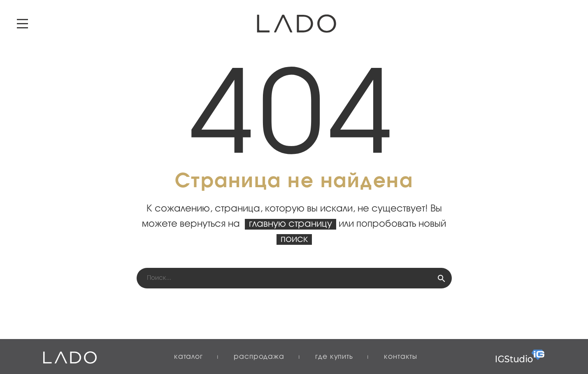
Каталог (188, 357)
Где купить (334, 357)
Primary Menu (22, 24)
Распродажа (259, 357)
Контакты (401, 357)
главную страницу (291, 224)
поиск (294, 239)
